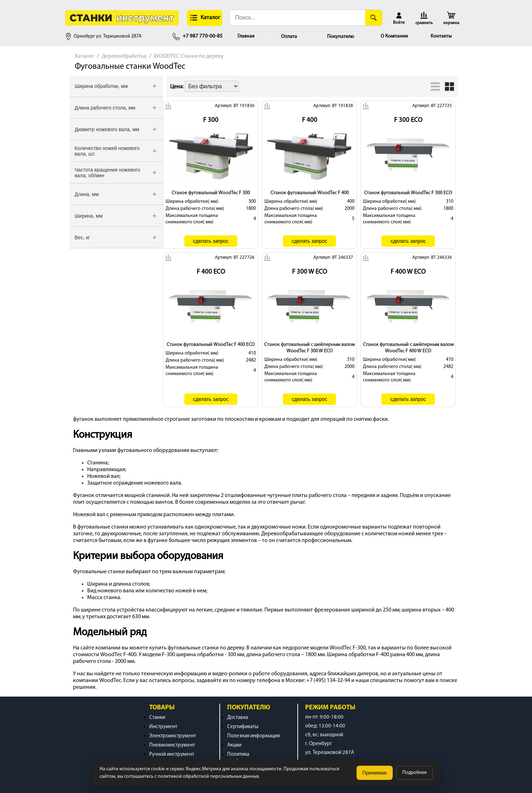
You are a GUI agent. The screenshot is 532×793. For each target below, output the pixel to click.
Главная (246, 36)
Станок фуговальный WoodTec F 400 (310, 193)
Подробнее (415, 773)
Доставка (238, 718)
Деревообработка (124, 56)
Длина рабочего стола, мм (105, 108)
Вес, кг (82, 238)
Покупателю (341, 37)
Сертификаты (243, 727)
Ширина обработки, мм (101, 86)
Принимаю (374, 773)
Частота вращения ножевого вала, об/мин (108, 173)
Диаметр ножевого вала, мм (107, 129)
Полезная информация (253, 736)
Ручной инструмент (172, 755)
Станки (157, 718)
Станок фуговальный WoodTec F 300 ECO (408, 193)
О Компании (394, 36)
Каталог (85, 56)
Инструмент (163, 727)
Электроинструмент (173, 736)
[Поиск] (374, 18)
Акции (234, 745)
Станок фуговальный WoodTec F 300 (211, 193)
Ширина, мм (89, 216)
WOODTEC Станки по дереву (189, 56)
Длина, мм (87, 194)
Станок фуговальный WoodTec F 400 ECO (211, 345)
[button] (205, 18)
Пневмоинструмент (172, 745)
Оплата (289, 37)
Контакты (441, 36)
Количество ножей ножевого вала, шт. (107, 151)
